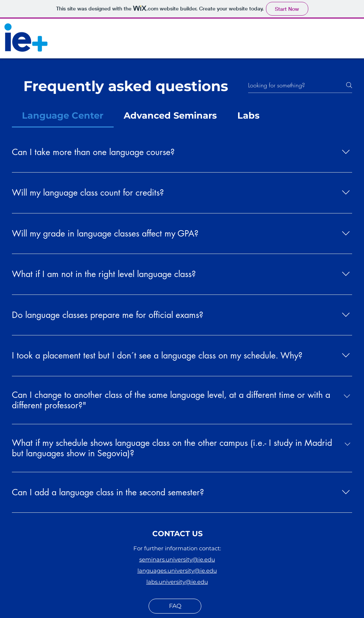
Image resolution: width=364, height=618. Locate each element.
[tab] (63, 116)
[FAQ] (175, 606)
